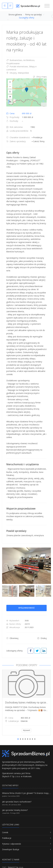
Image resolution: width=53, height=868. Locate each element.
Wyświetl (26, 730)
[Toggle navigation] (47, 6)
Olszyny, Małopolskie (18, 73)
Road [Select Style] (10, 102)
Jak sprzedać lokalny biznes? (15, 810)
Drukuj (42, 638)
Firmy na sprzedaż (33, 15)
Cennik (5, 832)
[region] (26, 92)
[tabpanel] (26, 702)
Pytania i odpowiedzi (12, 844)
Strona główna (15, 15)
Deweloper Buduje (11, 849)
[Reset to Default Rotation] (10, 92)
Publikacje (7, 838)
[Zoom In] (10, 82)
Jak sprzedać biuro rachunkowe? (17, 802)
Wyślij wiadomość (27, 608)
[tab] (26, 77)
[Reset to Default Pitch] (10, 97)
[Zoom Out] (10, 87)
